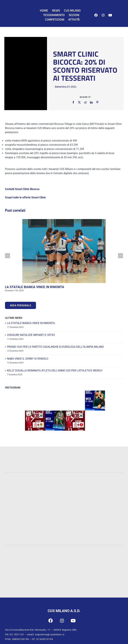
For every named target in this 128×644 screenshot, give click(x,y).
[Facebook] (73, 102)
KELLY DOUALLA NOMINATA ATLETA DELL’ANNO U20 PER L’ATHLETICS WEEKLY (55, 371)
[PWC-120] (21, 451)
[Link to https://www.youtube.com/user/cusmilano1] (110, 15)
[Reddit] (85, 102)
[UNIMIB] (64, 482)
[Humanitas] (107, 527)
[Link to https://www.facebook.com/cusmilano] (96, 15)
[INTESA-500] (64, 459)
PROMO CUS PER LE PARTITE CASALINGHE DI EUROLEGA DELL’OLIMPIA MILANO (55, 347)
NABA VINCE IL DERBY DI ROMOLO (28, 359)
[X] (79, 102)
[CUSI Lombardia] (82, 581)
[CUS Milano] (19, 11)
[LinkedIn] (91, 102)
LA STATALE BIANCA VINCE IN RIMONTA (35, 287)
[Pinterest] (97, 102)
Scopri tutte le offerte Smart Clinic (25, 197)
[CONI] (103, 551)
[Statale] (21, 484)
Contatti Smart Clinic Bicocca (22, 189)
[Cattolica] (107, 483)
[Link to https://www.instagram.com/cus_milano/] (103, 15)
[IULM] (21, 527)
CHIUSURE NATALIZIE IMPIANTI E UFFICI (31, 335)
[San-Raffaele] (64, 527)
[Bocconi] (64, 507)
